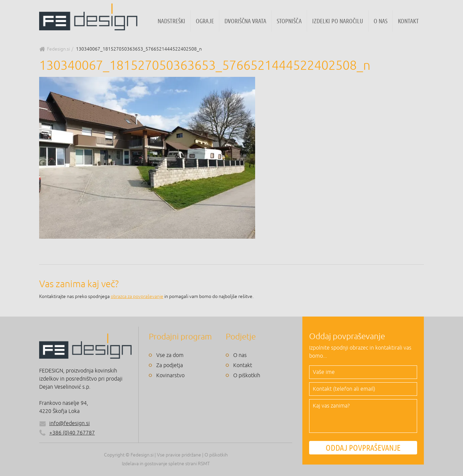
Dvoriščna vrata (245, 21)
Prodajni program (180, 337)
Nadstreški (171, 21)
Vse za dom (170, 355)
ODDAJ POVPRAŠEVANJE (363, 448)
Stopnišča (289, 21)
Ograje (205, 21)
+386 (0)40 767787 (67, 433)
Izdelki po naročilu (338, 21)
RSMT (204, 464)
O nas (380, 21)
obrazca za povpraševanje (137, 296)
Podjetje (241, 337)
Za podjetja (170, 365)
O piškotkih (247, 376)
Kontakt (408, 21)
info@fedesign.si (70, 423)
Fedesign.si (58, 49)
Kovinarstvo (170, 376)
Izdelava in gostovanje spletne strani (159, 464)
